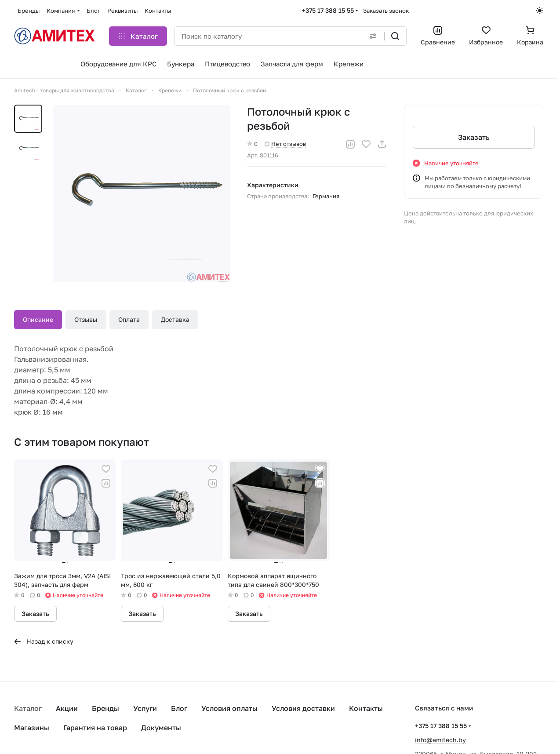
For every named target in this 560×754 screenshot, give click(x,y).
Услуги (145, 708)
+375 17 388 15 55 (328, 10)
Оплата (129, 319)
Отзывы (86, 319)
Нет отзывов (285, 144)
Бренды (105, 708)
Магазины (32, 728)
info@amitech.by (440, 740)
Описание (38, 319)
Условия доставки (303, 708)
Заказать (473, 137)
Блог (179, 708)
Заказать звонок (386, 11)
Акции (67, 708)
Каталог (28, 708)
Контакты (366, 708)
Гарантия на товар (95, 728)
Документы (161, 728)
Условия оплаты (229, 708)
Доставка (175, 319)
